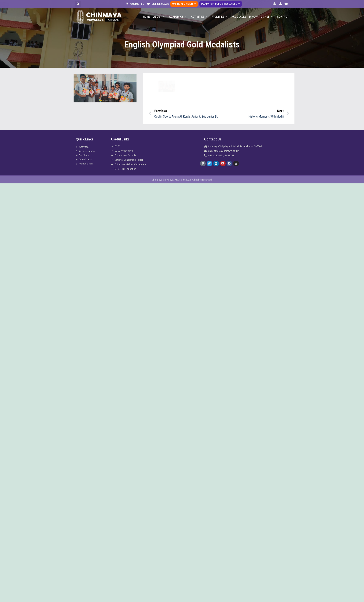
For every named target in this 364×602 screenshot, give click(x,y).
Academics (178, 10)
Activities (199, 10)
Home (147, 10)
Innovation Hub (261, 10)
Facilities (219, 10)
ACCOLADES (239, 10)
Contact (283, 10)
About (159, 10)
